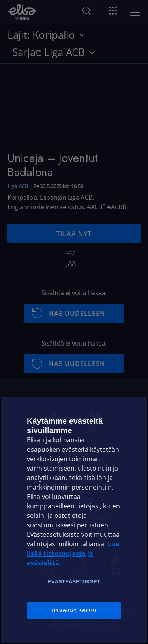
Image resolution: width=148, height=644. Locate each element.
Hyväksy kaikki (74, 610)
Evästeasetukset (74, 582)
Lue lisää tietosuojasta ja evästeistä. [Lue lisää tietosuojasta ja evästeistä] (73, 553)
